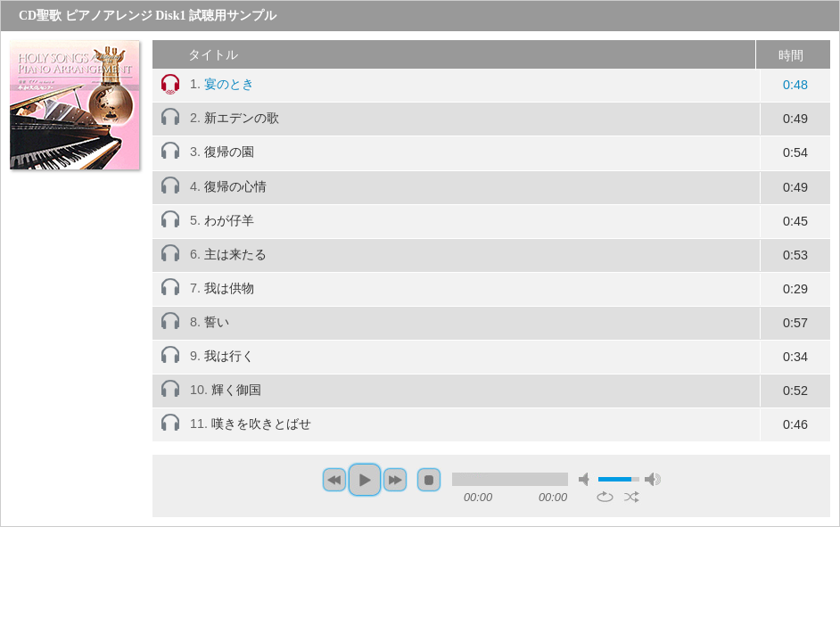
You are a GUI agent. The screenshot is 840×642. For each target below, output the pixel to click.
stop (429, 480)
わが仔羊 (229, 220)
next (395, 480)
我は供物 (229, 288)
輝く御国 (236, 390)
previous (334, 480)
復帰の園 (229, 152)
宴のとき (229, 84)
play (365, 480)
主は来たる (235, 254)
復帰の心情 (235, 186)
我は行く (229, 356)
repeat (605, 497)
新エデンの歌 (242, 118)
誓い (217, 322)
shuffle (632, 497)
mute (587, 479)
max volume (653, 479)
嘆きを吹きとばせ (261, 424)
